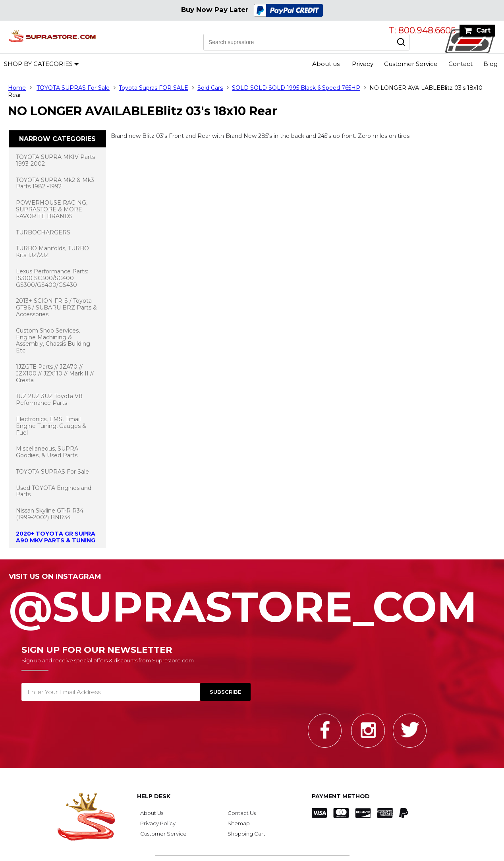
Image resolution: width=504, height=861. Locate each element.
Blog (490, 64)
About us (326, 64)
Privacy (363, 64)
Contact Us (242, 813)
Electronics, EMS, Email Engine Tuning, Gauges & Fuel (51, 426)
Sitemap (239, 823)
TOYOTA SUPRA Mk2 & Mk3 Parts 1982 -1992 (55, 183)
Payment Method (341, 796)
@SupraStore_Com (252, 602)
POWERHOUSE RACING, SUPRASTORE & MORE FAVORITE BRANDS (52, 209)
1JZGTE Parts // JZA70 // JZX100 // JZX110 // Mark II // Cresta (55, 373)
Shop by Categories (38, 64)
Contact (461, 64)
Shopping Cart (246, 834)
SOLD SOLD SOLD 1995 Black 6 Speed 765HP (296, 88)
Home (17, 88)
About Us (152, 813)
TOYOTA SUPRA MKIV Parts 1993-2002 (55, 160)
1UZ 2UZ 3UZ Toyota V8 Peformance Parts (49, 400)
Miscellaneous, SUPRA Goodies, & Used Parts (47, 452)
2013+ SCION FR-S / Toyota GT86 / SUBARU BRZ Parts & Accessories (56, 308)
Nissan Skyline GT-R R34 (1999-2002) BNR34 (50, 514)
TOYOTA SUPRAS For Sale (73, 88)
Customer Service (411, 64)
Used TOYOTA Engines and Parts (54, 491)
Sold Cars (210, 88)
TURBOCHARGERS (43, 232)
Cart (483, 30)
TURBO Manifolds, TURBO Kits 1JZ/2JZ (52, 252)
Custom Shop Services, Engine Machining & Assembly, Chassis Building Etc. (53, 341)
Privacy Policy (158, 823)
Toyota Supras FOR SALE (154, 88)
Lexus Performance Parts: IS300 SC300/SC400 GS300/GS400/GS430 (52, 278)
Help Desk (154, 796)
